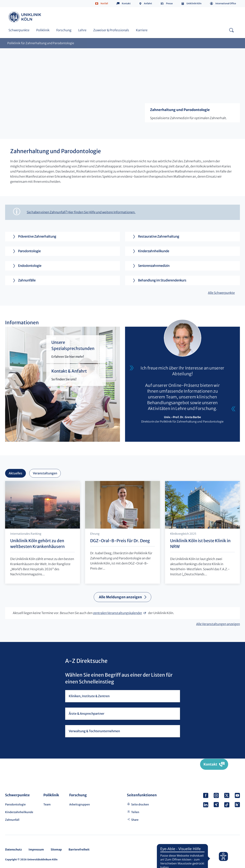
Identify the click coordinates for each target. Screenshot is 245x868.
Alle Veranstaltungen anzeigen (218, 624)
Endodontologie (26, 266)
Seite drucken (140, 804)
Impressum (36, 849)
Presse (169, 3)
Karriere (142, 30)
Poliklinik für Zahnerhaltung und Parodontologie (41, 43)
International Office (226, 3)
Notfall (104, 3)
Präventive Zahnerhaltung (33, 237)
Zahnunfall (12, 820)
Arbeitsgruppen (80, 804)
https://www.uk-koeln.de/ (25, 17)
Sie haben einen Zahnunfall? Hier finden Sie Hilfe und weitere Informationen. (81, 212)
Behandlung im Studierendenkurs (158, 280)
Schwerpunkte (19, 30)
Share (135, 820)
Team (47, 804)
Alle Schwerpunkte (221, 293)
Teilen (135, 812)
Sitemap (56, 849)
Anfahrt (148, 3)
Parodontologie (25, 251)
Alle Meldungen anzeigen (120, 597)
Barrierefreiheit (79, 849)
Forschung (64, 30)
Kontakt (126, 3)
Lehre (82, 30)
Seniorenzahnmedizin (150, 266)
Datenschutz (13, 849)
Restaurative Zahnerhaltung (155, 237)
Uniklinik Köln (194, 3)
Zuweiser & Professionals (111, 30)
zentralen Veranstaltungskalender (118, 613)
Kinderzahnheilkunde (150, 251)
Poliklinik (43, 30)
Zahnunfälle (23, 280)
